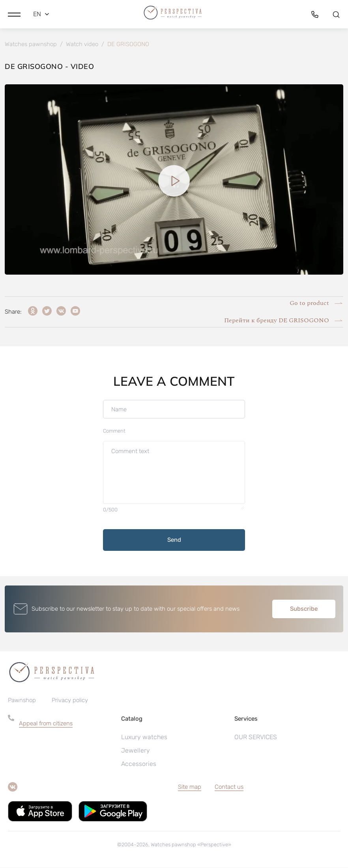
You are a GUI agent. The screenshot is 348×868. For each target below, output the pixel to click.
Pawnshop (22, 701)
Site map (190, 787)
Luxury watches (144, 737)
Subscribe (304, 609)
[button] (14, 14)
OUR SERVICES (256, 737)
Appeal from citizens (46, 724)
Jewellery (136, 751)
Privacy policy (70, 701)
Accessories (139, 764)
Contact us (229, 787)
